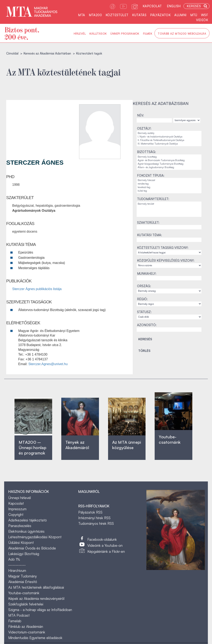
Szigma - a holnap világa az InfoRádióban (40, 610)
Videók (202, 20)
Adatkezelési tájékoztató (28, 520)
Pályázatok (160, 15)
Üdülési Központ (21, 543)
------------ (17, 565)
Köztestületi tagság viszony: (163, 248)
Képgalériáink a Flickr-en (106, 551)
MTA (81, 15)
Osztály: (144, 128)
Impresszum (17, 509)
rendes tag (169, 184)
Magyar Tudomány (23, 576)
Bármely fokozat (169, 180)
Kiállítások (98, 34)
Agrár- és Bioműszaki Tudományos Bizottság (169, 160)
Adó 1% (14, 559)
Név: (140, 115)
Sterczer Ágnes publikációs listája (37, 289)
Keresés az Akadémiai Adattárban (47, 53)
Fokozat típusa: (151, 176)
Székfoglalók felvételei (26, 604)
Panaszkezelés (20, 526)
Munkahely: (147, 274)
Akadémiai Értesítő (23, 582)
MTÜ (194, 15)
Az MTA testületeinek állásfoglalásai (36, 587)
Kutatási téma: (149, 235)
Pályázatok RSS (90, 512)
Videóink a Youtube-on (105, 545)
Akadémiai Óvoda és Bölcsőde (32, 548)
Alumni (180, 15)
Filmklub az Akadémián (26, 626)
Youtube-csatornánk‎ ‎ (170, 439)
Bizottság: (146, 152)
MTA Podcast (19, 615)
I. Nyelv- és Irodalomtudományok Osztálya (169, 137)
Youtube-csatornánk (24, 593)
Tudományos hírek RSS (96, 523)
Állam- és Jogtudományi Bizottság (169, 167)
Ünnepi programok (125, 34)
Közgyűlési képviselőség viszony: (166, 261)
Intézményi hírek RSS (94, 518)
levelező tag (169, 187)
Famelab (15, 621)
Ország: (144, 286)
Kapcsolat (152, 6)
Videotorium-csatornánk (27, 632)
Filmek (148, 34)
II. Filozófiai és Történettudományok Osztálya (169, 140)
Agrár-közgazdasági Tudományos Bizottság (169, 164)
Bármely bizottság (169, 157)
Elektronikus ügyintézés (26, 531)
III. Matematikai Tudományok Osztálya (169, 144)
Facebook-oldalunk (102, 539)
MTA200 (95, 15)
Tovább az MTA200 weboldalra (182, 34)
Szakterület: (148, 223)
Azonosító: (147, 325)
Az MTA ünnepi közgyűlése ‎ (127, 445)
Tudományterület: (153, 199)
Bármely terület (169, 204)
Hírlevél (80, 34)
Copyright (16, 515)
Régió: (142, 299)
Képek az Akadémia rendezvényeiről (36, 598)
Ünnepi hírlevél (20, 498)
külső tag (169, 191)
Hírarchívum (17, 570)
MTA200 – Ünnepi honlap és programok (33, 448)
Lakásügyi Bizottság (24, 554)
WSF (205, 15)
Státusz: (144, 312)
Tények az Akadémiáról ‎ (77, 445)
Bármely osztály (169, 133)
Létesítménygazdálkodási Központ (35, 537)
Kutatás (139, 15)
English (174, 6)
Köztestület (117, 15)
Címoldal (12, 53)
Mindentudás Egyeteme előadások (35, 638)
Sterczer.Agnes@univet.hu (48, 364)
